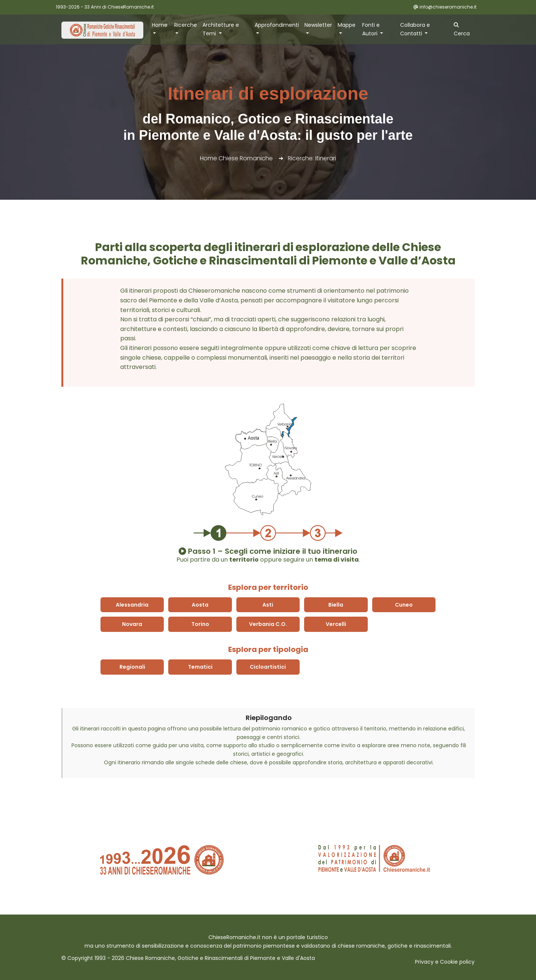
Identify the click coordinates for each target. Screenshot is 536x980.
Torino (200, 624)
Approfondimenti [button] (277, 25)
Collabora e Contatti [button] (415, 29)
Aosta (200, 605)
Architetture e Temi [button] (221, 29)
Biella (336, 605)
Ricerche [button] (186, 25)
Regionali (132, 667)
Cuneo (404, 605)
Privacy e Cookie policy (445, 962)
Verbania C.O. (268, 624)
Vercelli (336, 624)
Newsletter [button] (318, 25)
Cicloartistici (268, 667)
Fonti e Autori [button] (371, 29)
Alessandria (132, 605)
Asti (268, 605)
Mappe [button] (347, 25)
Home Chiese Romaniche (236, 158)
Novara (132, 624)
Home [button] (160, 25)
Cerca (462, 30)
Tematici (200, 667)
